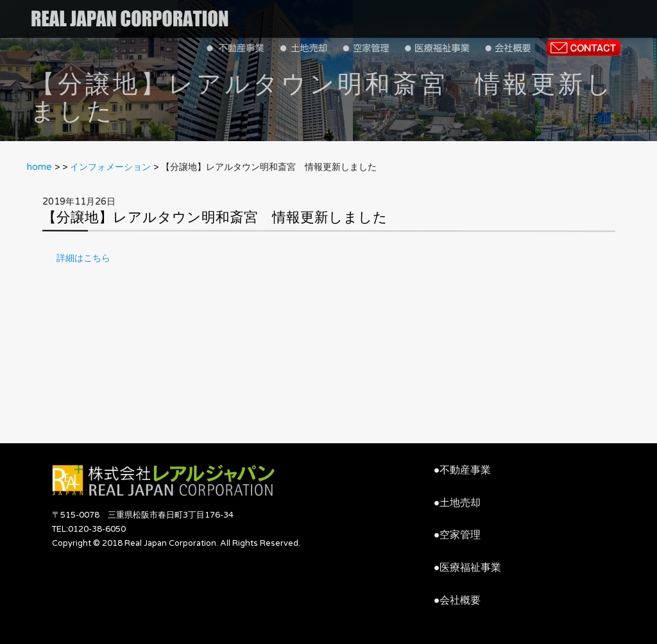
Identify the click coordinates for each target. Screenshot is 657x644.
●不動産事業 (463, 470)
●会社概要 (457, 600)
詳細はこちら (83, 258)
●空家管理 (457, 535)
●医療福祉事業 (468, 568)
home (39, 167)
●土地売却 (457, 503)
